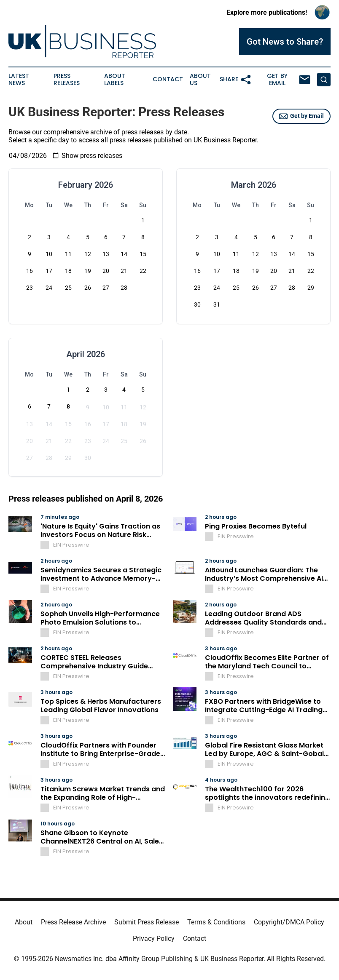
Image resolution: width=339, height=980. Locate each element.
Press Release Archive (73, 922)
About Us (200, 80)
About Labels (115, 80)
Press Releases (67, 80)
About (24, 922)
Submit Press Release (147, 922)
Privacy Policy (154, 939)
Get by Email (301, 116)
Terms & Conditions (216, 922)
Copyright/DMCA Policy (289, 922)
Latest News (19, 80)
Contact (168, 79)
